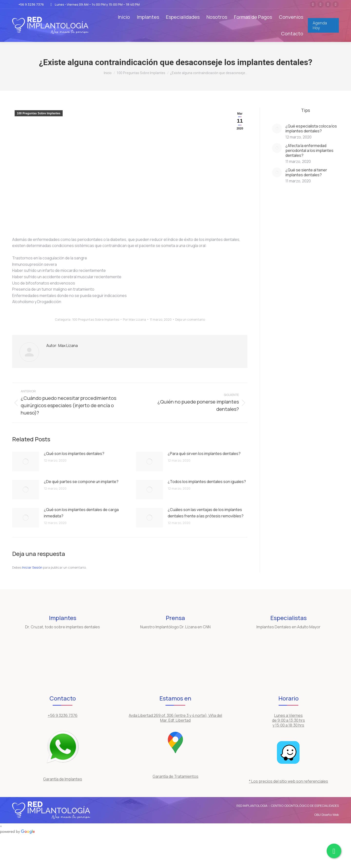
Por (134, 319)
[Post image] (26, 462)
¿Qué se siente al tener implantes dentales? (306, 172)
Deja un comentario (190, 319)
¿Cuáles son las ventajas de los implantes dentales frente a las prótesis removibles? (206, 513)
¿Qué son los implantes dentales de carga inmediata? (81, 513)
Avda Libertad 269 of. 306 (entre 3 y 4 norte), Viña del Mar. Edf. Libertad (175, 718)
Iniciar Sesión (33, 567)
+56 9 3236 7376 (28, 5)
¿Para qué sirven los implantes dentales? (204, 454)
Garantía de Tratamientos (175, 776)
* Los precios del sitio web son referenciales (288, 781)
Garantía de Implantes (63, 779)
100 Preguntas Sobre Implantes (39, 113)
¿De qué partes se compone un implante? (81, 482)
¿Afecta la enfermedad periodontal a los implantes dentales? (309, 150)
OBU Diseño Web (327, 815)
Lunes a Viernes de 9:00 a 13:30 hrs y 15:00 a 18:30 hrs (288, 720)
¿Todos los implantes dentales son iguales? (207, 482)
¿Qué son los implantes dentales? (74, 454)
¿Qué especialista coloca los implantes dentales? (311, 128)
